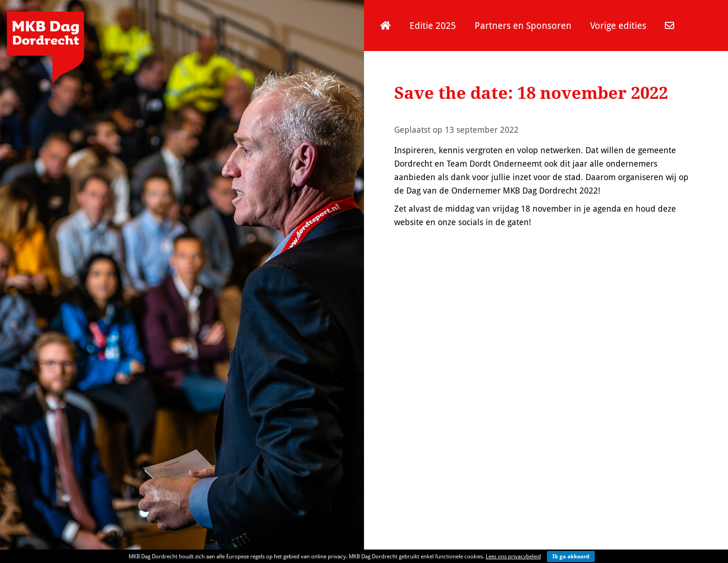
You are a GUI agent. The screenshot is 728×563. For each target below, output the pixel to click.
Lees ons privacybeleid (513, 556)
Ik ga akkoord (571, 556)
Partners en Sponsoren (523, 25)
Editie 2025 (433, 25)
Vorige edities (618, 25)
